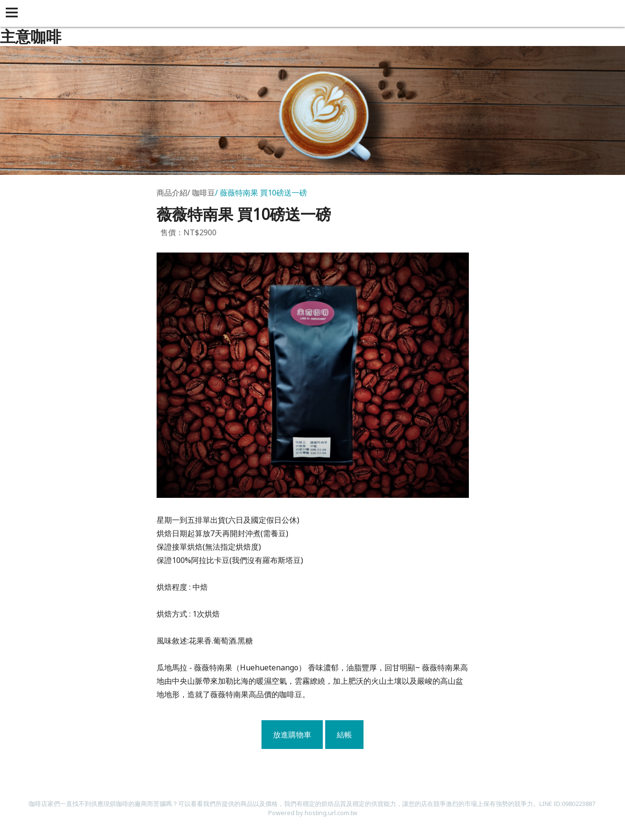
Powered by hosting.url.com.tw (313, 813)
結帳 (344, 735)
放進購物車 (292, 735)
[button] (13, 13)
